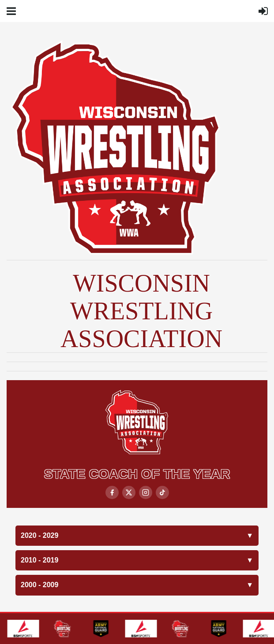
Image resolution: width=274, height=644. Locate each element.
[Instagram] (146, 492)
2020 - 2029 (137, 536)
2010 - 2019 (137, 560)
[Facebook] (112, 492)
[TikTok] (162, 492)
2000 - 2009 (137, 585)
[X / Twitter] (129, 492)
